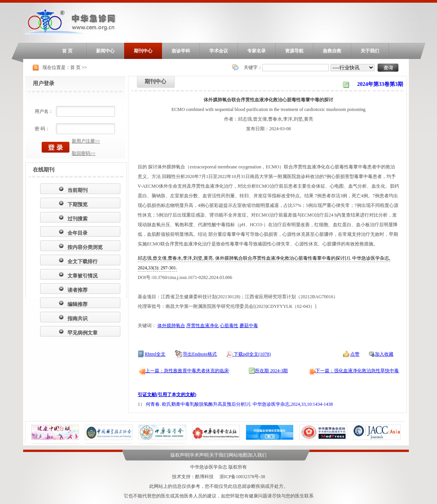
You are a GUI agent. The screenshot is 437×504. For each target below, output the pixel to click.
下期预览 (78, 204)
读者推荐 (78, 290)
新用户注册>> (86, 141)
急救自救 (332, 51)
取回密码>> (84, 153)
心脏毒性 (229, 326)
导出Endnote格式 (200, 354)
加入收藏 (384, 354)
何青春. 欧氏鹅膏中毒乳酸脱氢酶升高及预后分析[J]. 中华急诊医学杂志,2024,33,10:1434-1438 (239, 404)
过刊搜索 (78, 219)
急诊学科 (181, 51)
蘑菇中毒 (249, 326)
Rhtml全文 (155, 354)
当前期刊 (78, 190)
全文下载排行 (83, 261)
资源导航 (294, 51)
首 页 (67, 51)
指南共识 (78, 318)
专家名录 (256, 51)
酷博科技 (204, 477)
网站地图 (238, 455)
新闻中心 (105, 51)
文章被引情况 (83, 276)
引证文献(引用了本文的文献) (167, 395)
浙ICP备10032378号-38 (242, 477)
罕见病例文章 (83, 333)
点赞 (355, 354)
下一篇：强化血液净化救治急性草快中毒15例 (362, 371)
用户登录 (44, 83)
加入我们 (257, 455)
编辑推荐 (78, 304)
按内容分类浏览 (85, 247)
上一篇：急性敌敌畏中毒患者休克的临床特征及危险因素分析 (208, 371)
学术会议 (219, 51)
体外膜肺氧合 (171, 326)
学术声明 (199, 455)
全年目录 (78, 233)
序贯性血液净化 (202, 326)
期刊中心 (143, 51)
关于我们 (370, 51)
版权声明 (180, 455)
